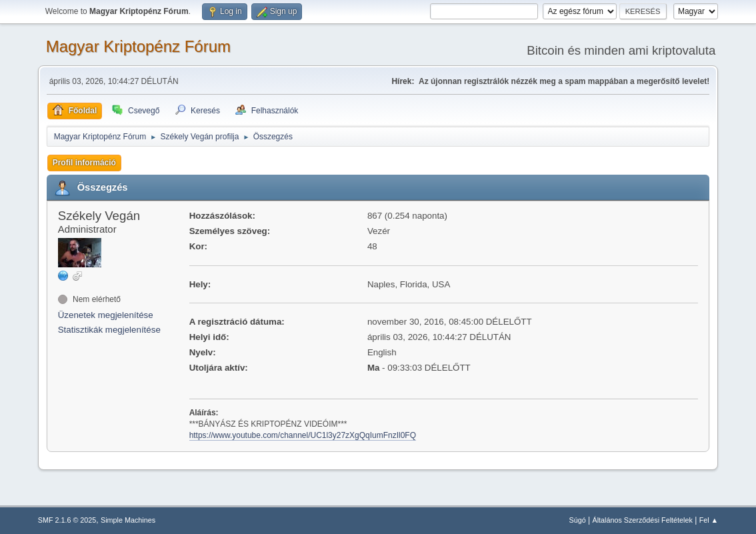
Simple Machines (128, 520)
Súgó (577, 520)
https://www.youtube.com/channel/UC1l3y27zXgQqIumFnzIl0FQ (303, 435)
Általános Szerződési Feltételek (642, 520)
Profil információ (84, 163)
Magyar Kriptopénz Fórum (138, 46)
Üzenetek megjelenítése (106, 315)
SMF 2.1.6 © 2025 (67, 520)
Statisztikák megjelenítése (109, 330)
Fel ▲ (709, 520)
